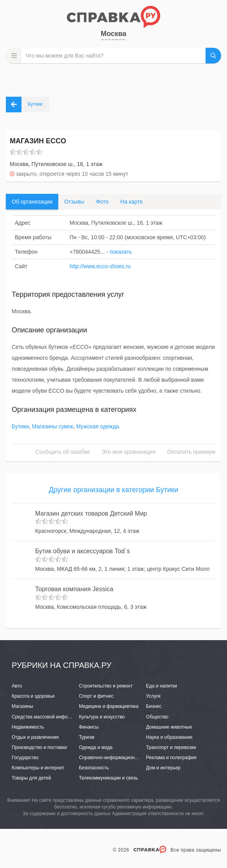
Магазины (22, 706)
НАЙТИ (213, 56)
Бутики (20, 426)
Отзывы (74, 202)
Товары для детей (31, 778)
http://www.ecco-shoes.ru (100, 266)
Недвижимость (28, 727)
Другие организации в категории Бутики (113, 490)
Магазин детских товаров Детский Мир (91, 513)
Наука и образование (169, 737)
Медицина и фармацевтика (109, 706)
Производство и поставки (39, 747)
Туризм (87, 737)
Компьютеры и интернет (38, 768)
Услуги (153, 696)
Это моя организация (129, 452)
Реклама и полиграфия (171, 758)
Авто (17, 686)
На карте (132, 202)
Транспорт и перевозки (171, 747)
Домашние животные (169, 727)
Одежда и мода (96, 747)
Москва (114, 34)
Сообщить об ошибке (63, 452)
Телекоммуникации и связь (108, 778)
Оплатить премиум (191, 452)
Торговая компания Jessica (74, 589)
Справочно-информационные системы (121, 758)
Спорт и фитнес (96, 696)
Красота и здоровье (33, 696)
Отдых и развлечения (35, 737)
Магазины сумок (53, 426)
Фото (102, 202)
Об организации (32, 202)
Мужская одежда (98, 426)
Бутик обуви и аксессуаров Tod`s (82, 551)
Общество (157, 717)
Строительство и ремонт (106, 686)
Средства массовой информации (48, 717)
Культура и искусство (102, 717)
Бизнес (154, 706)
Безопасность (94, 768)
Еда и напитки (162, 686)
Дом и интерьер (163, 768)
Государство (25, 758)
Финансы (89, 727)
